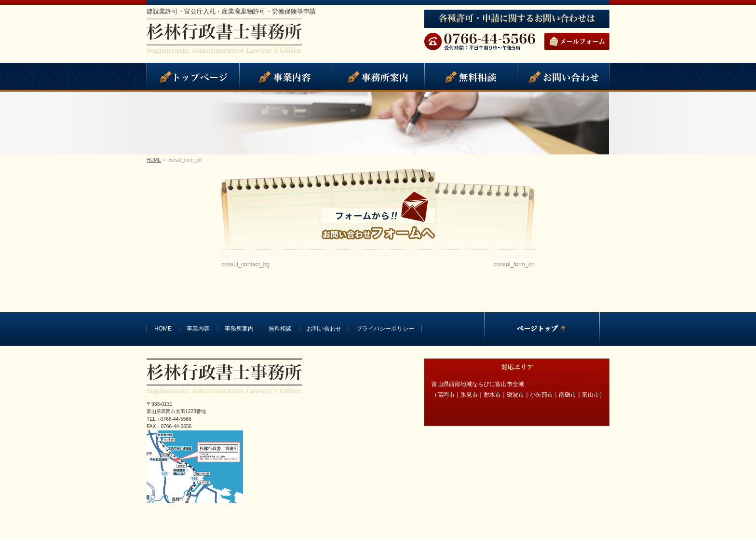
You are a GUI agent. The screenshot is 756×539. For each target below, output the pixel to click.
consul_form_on (514, 264)
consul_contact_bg (245, 264)
